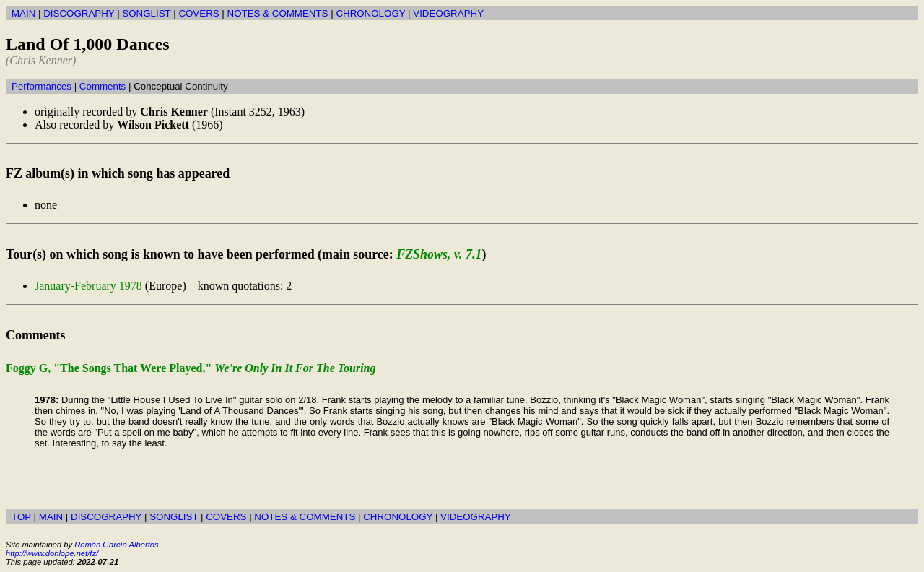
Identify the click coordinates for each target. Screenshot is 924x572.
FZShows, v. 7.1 (439, 254)
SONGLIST (146, 13)
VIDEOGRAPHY (448, 13)
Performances (42, 86)
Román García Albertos (116, 545)
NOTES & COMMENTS (278, 13)
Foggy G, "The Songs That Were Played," (191, 368)
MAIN (23, 13)
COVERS (199, 13)
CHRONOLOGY (370, 13)
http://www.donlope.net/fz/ (52, 553)
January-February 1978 (88, 286)
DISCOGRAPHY (79, 13)
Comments (103, 86)
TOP (21, 517)
